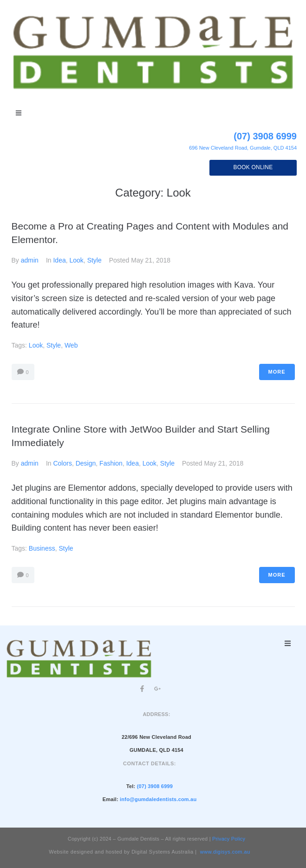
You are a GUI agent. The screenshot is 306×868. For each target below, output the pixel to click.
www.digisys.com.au (225, 852)
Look (76, 260)
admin (30, 260)
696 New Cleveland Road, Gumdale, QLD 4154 (243, 148)
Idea (59, 260)
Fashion (111, 463)
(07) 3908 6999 (265, 136)
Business (42, 548)
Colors (62, 463)
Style (94, 260)
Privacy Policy (229, 839)
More (277, 372)
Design (86, 463)
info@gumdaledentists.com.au (158, 799)
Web (71, 345)
